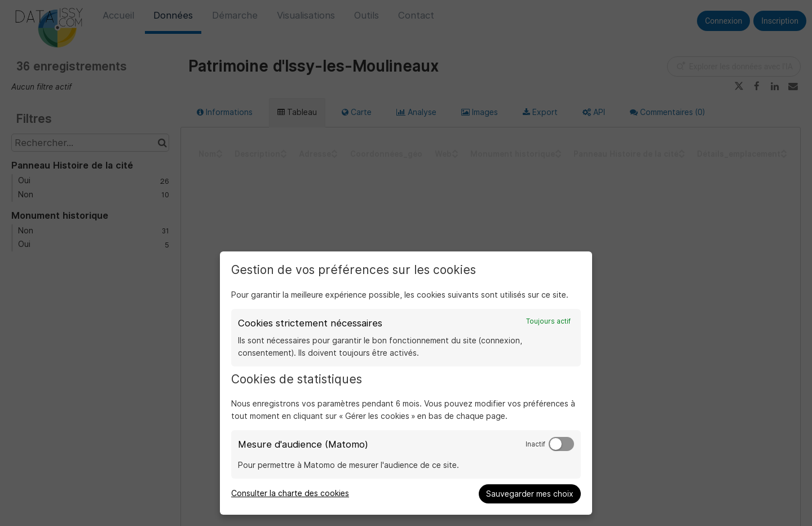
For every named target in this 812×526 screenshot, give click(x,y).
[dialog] (406, 383)
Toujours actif (548, 321)
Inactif (535, 444)
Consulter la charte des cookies (290, 493)
